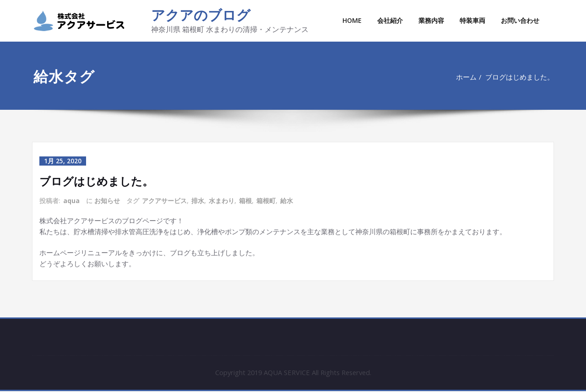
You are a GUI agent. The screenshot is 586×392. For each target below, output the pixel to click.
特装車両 (472, 20)
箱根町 (266, 201)
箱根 (245, 201)
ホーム (469, 77)
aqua (71, 201)
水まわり (222, 201)
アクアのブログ (201, 15)
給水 (287, 201)
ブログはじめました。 (523, 77)
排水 (198, 201)
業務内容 (431, 20)
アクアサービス (164, 201)
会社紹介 (390, 20)
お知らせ (107, 201)
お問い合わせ (520, 20)
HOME (352, 20)
